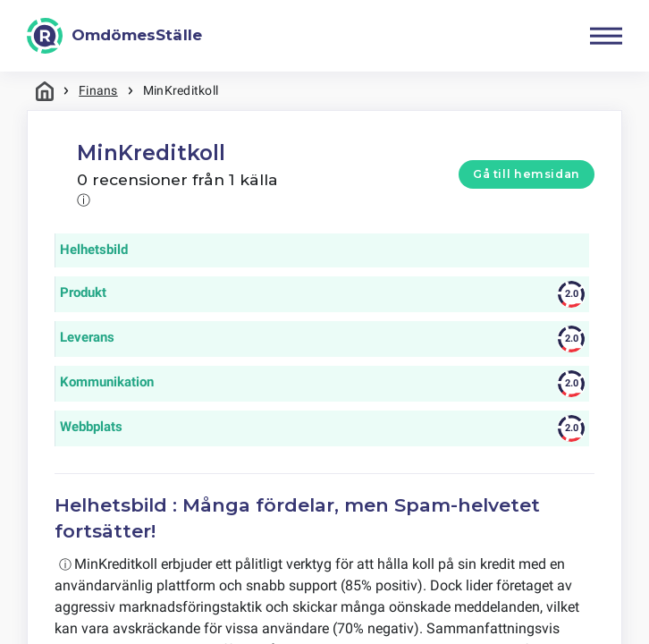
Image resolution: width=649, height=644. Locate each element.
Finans (98, 90)
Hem (45, 91)
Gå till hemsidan (527, 174)
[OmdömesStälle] (114, 36)
